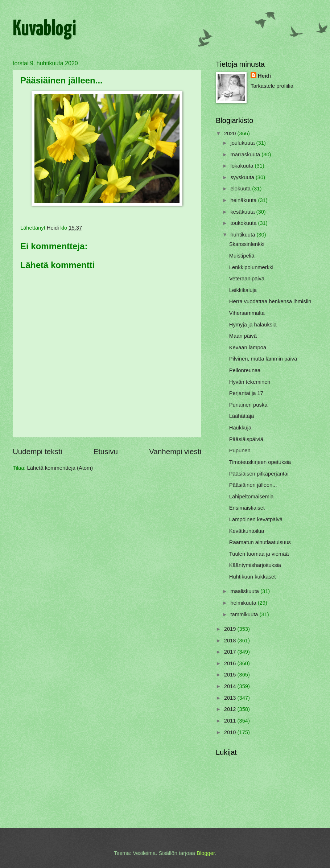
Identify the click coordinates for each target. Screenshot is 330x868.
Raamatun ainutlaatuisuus (260, 542)
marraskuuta (246, 155)
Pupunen (240, 451)
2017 (231, 652)
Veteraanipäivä (247, 279)
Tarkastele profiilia (272, 86)
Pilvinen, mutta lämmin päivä (263, 359)
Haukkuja (240, 428)
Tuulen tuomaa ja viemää (259, 554)
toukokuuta (244, 223)
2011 (231, 721)
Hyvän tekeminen (250, 382)
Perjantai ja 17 (246, 393)
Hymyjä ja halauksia (253, 325)
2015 (231, 675)
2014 (231, 686)
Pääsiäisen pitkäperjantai (259, 474)
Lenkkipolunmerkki (251, 267)
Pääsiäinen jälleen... (253, 485)
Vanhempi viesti (175, 451)
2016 (231, 663)
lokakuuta (242, 166)
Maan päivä (243, 336)
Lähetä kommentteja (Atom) (60, 468)
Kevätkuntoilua (247, 531)
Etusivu (106, 451)
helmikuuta (244, 603)
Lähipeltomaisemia (251, 497)
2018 (231, 641)
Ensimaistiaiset (247, 508)
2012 (231, 709)
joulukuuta (243, 143)
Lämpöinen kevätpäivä (256, 519)
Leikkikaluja (243, 290)
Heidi (264, 76)
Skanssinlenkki (247, 244)
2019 (231, 629)
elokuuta (241, 189)
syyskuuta (243, 177)
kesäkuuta (243, 212)
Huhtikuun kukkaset (252, 577)
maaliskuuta (245, 591)
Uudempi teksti (37, 451)
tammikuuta (245, 614)
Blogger (206, 853)
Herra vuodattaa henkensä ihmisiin (270, 301)
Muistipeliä (242, 256)
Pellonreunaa (245, 370)
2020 (231, 133)
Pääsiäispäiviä (246, 439)
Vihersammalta (247, 313)
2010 (231, 732)
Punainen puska (248, 405)
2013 (231, 698)
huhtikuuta (243, 235)
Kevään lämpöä (248, 347)
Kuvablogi (44, 29)
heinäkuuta (244, 200)
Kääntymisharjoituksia (255, 565)
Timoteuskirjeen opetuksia (260, 462)
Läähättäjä (242, 416)
